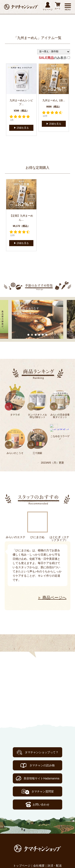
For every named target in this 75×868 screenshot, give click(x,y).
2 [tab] (32, 335)
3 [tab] (36, 335)
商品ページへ (52, 598)
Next (7, 576)
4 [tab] (39, 335)
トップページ (22, 866)
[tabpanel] (37, 319)
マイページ (48, 6)
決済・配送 (55, 866)
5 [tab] (43, 335)
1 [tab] (29, 335)
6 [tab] (47, 335)
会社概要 (39, 866)
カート (58, 6)
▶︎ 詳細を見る (21, 128)
